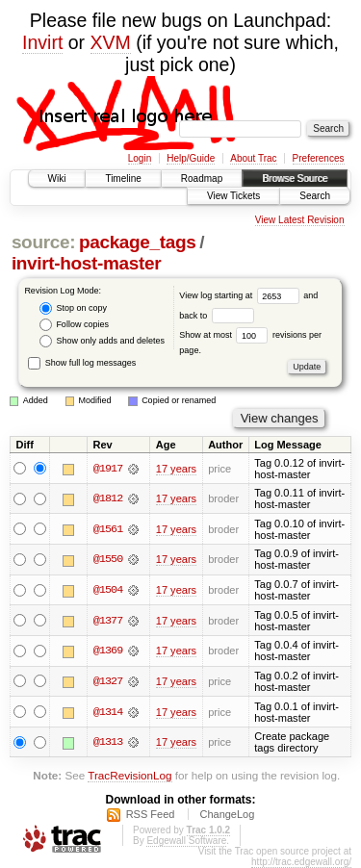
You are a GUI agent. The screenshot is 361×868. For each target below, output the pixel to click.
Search (315, 196)
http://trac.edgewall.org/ (301, 862)
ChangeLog (227, 814)
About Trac (253, 158)
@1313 (108, 742)
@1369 (108, 651)
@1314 (108, 712)
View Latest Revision (300, 220)
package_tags (138, 242)
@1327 (108, 681)
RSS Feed (151, 814)
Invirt (42, 42)
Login (140, 158)
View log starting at (241, 295)
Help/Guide (191, 158)
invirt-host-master (86, 263)
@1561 (108, 529)
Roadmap (202, 179)
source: (43, 242)
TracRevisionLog (129, 775)
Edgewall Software (186, 841)
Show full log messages (82, 363)
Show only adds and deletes (102, 341)
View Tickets (233, 196)
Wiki (57, 179)
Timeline (123, 179)
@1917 (108, 469)
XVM (111, 42)
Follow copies (74, 325)
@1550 (108, 559)
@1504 (108, 590)
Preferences (319, 158)
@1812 (108, 498)
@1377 (108, 621)
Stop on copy (73, 308)
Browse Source (295, 179)
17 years (176, 469)
